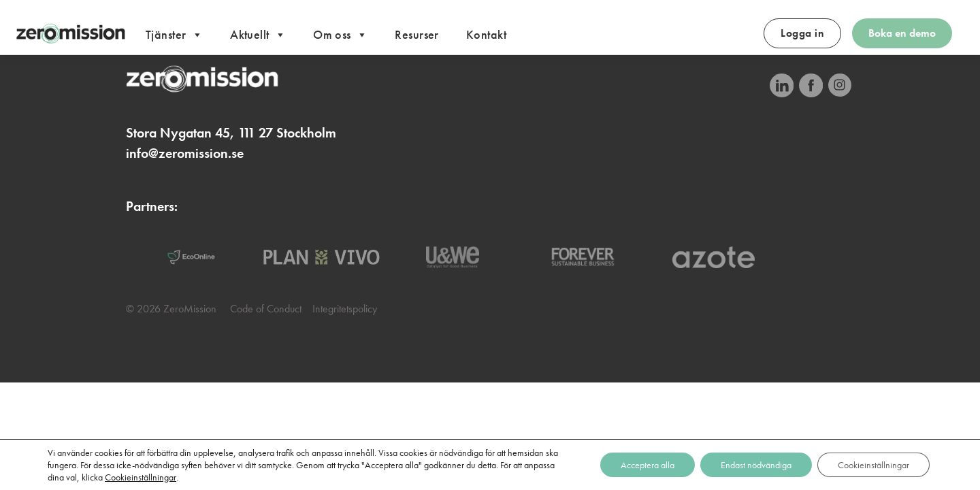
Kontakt (486, 34)
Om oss (340, 35)
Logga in (802, 33)
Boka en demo (902, 33)
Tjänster (174, 35)
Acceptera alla (648, 465)
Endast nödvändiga (756, 465)
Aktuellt (258, 35)
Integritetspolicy (345, 309)
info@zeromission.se (185, 153)
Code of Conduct (266, 309)
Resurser (417, 34)
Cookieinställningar (141, 477)
